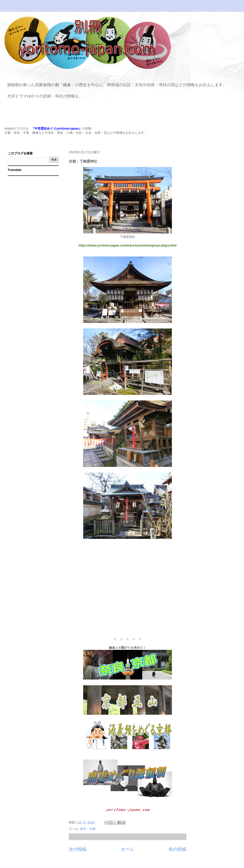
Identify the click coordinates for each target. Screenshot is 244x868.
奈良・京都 (88, 829)
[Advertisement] (128, 588)
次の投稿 (78, 849)
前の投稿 (177, 849)
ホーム (128, 849)
